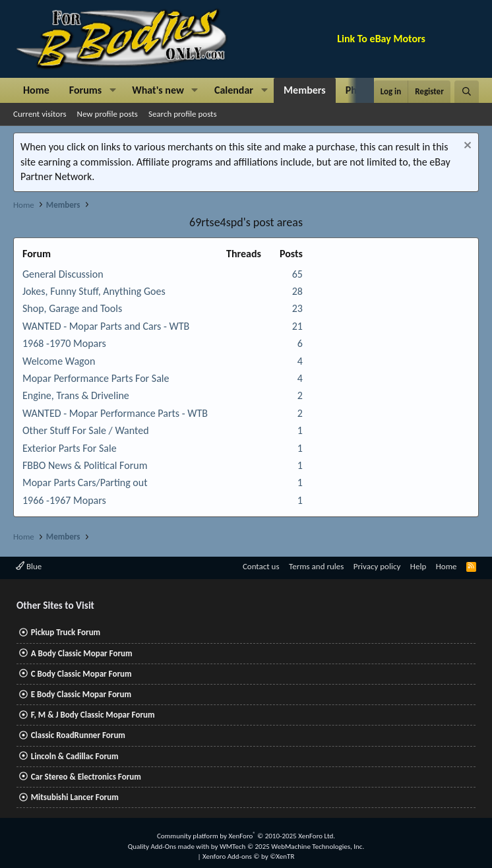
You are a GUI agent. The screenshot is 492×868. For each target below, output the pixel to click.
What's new (158, 90)
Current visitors (40, 114)
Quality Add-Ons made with (169, 847)
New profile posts (108, 114)
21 (297, 326)
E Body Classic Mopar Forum (81, 694)
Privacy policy (377, 566)
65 (297, 274)
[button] (112, 90)
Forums (85, 90)
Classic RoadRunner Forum (78, 735)
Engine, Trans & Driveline (76, 395)
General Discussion (63, 274)
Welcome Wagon (59, 361)
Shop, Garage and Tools (72, 308)
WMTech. (292, 847)
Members (305, 90)
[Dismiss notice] (466, 147)
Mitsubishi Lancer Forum (75, 797)
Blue (29, 566)
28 (297, 291)
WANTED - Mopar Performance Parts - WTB (115, 413)
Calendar (234, 90)
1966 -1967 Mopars (64, 500)
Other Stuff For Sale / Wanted (86, 430)
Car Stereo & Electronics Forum (86, 777)
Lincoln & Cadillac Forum (75, 756)
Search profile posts (183, 114)
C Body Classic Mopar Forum (81, 674)
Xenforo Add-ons (248, 856)
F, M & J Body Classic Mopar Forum (93, 715)
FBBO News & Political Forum (85, 465)
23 (297, 308)
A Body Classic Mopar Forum (82, 653)
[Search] (467, 92)
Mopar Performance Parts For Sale (96, 378)
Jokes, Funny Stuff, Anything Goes (94, 291)
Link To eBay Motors (381, 39)
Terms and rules (316, 566)
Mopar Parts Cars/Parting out (85, 482)
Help (418, 566)
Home (36, 90)
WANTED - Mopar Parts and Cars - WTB (106, 326)
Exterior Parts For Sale (70, 448)
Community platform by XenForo (246, 836)
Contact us (261, 566)
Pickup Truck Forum (66, 632)
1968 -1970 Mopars (64, 343)
